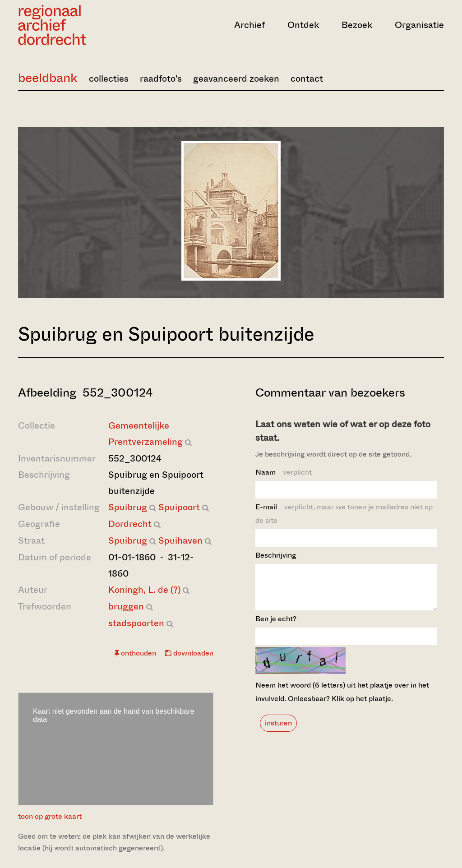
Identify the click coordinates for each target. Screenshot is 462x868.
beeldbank (48, 78)
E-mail (344, 514)
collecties (109, 79)
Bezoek (357, 25)
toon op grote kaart (50, 816)
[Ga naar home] (82, 25)
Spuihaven (180, 541)
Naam (284, 472)
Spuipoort (179, 507)
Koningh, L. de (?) (144, 590)
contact (307, 79)
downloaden (189, 653)
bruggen (126, 607)
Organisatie (419, 25)
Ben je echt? (276, 627)
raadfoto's (161, 79)
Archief (249, 25)
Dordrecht (130, 524)
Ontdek (303, 25)
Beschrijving (276, 555)
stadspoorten (136, 623)
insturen (278, 731)
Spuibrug (128, 507)
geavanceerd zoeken (236, 79)
